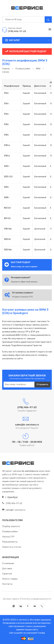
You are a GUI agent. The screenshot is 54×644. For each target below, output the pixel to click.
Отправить (42, 384)
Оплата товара (10, 579)
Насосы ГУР (8, 537)
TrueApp (41, 633)
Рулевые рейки (10, 531)
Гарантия (7, 574)
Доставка (7, 569)
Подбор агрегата (11, 526)
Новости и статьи (12, 547)
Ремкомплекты (10, 542)
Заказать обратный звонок (24, 282)
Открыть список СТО (22, 297)
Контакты (7, 584)
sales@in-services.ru (14, 510)
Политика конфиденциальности (36, 599)
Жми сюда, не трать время (24, 267)
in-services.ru (23, 620)
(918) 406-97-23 (12, 503)
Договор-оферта (11, 599)
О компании (8, 563)
